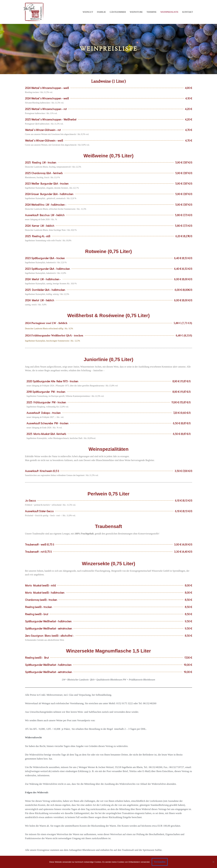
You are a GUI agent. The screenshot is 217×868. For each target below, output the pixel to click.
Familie (101, 12)
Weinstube (136, 12)
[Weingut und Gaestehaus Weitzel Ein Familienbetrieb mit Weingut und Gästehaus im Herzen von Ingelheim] (34, 12)
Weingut (88, 12)
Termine (152, 12)
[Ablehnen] (213, 862)
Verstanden (160, 862)
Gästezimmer (118, 12)
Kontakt (188, 12)
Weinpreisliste (169, 12)
